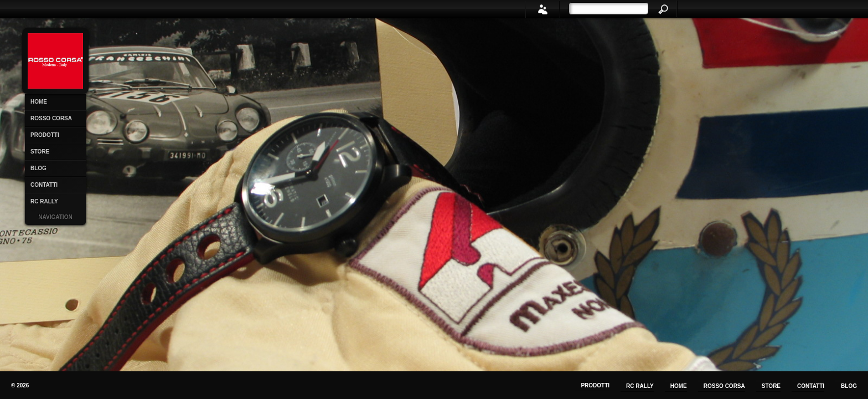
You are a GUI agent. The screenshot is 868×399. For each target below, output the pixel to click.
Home (39, 102)
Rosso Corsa (51, 118)
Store (40, 152)
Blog (38, 168)
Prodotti (45, 135)
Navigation (55, 217)
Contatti (44, 185)
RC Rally (44, 201)
